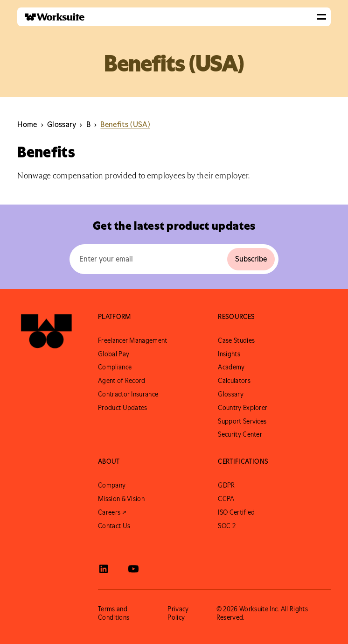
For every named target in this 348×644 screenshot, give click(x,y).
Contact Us (114, 526)
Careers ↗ (112, 512)
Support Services (242, 421)
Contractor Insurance (128, 394)
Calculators (234, 381)
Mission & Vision (121, 499)
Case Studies (236, 340)
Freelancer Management (133, 340)
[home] (51, 17)
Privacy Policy (178, 613)
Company (112, 485)
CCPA (226, 499)
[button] (321, 17)
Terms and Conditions (114, 613)
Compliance (115, 367)
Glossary (231, 394)
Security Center (240, 434)
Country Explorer (243, 408)
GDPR (226, 485)
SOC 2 (227, 526)
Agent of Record (122, 381)
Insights (229, 354)
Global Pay (114, 354)
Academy (231, 367)
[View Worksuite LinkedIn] (104, 569)
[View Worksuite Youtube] (133, 569)
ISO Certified (236, 512)
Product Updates (123, 408)
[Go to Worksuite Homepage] (46, 332)
